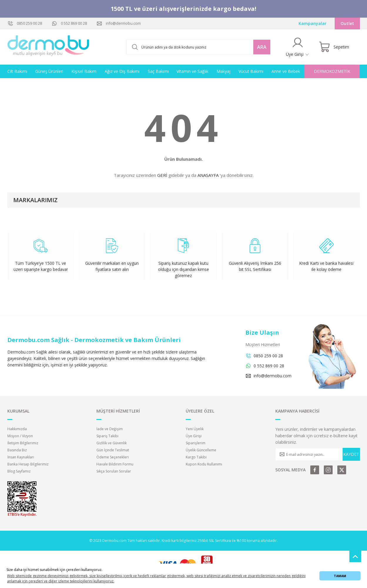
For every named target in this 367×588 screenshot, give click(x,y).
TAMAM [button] (340, 576)
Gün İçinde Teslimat (113, 450)
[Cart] (334, 47)
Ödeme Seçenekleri (113, 457)
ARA (262, 47)
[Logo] (48, 47)
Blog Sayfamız (19, 471)
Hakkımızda (17, 429)
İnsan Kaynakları (21, 457)
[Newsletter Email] (318, 454)
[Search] (198, 47)
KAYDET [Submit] (351, 454)
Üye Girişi (194, 436)
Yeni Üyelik (195, 429)
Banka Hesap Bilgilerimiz (28, 464)
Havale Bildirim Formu (115, 464)
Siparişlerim (196, 443)
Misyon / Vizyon (20, 436)
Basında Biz (17, 450)
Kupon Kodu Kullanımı (204, 464)
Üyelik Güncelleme (201, 450)
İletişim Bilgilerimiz (23, 443)
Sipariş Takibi (107, 436)
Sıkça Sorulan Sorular (114, 471)
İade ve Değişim (110, 429)
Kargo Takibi (196, 457)
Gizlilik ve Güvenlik (112, 443)
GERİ (162, 175)
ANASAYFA (208, 175)
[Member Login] (298, 47)
